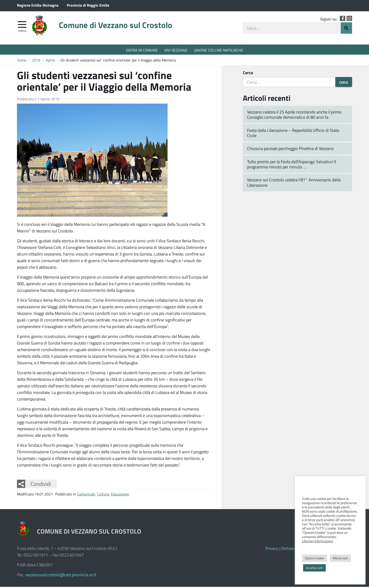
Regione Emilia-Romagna (38, 5)
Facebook (343, 19)
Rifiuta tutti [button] (340, 558)
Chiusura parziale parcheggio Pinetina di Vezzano (290, 150)
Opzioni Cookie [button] (314, 558)
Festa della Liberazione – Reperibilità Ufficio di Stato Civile (293, 134)
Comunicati (86, 495)
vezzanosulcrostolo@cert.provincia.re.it (61, 576)
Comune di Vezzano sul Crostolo (122, 26)
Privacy (272, 549)
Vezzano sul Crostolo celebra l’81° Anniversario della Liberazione (294, 184)
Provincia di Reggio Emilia (88, 5)
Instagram (349, 19)
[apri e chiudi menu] (22, 25)
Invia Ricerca (346, 29)
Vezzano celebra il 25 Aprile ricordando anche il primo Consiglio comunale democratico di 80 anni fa (294, 116)
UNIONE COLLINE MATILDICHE (219, 50)
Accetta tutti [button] (314, 568)
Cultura (103, 495)
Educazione (120, 495)
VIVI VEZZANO (176, 50)
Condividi (41, 485)
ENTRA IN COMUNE (142, 50)
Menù (22, 31)
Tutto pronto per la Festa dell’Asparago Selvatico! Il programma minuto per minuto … (292, 165)
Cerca (248, 74)
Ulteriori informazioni (317, 541)
